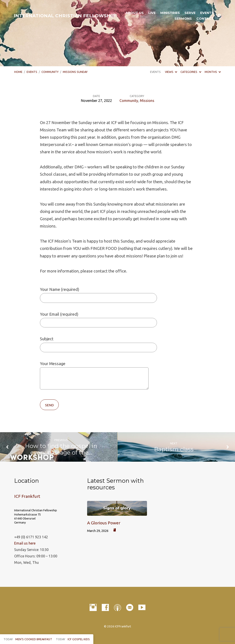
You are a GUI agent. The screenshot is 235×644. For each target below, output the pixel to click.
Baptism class (174, 449)
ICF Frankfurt (27, 496)
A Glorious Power (104, 523)
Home (18, 72)
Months (213, 72)
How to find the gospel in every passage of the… (61, 449)
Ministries (170, 13)
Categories (191, 72)
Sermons (183, 19)
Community (50, 72)
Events (207, 13)
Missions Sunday (75, 72)
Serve (190, 13)
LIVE (152, 13)
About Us (135, 13)
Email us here (25, 543)
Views (171, 72)
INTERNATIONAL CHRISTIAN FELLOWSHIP (65, 16)
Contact (205, 19)
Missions (147, 101)
